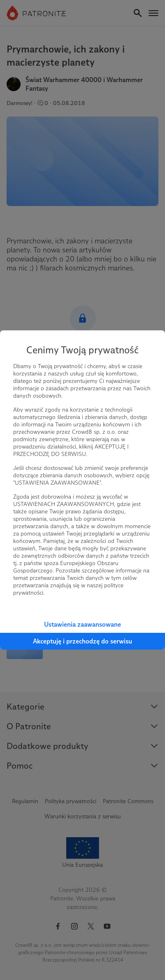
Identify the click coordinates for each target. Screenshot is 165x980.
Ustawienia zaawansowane (82, 624)
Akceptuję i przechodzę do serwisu (82, 641)
